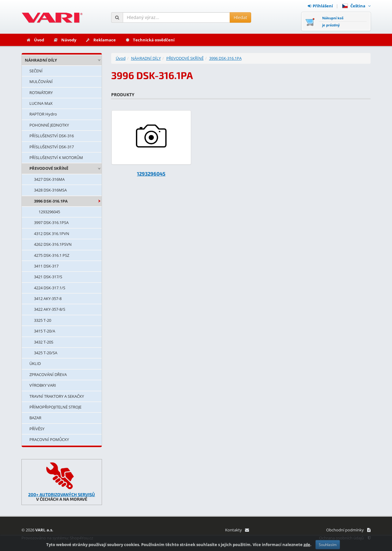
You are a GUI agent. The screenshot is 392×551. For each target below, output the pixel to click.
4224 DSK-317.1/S (50, 288)
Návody (65, 40)
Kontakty (237, 530)
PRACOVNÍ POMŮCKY (49, 439)
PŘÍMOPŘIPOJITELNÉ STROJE (55, 407)
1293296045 (49, 212)
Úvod (35, 40)
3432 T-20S (44, 342)
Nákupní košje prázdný (333, 21)
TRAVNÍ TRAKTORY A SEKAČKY (57, 396)
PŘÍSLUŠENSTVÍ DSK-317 (52, 147)
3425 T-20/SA (46, 353)
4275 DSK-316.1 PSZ (52, 255)
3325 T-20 (43, 320)
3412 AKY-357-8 (48, 298)
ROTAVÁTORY (41, 93)
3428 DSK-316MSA (50, 190)
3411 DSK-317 (46, 266)
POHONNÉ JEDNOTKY (49, 125)
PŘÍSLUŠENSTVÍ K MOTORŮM (56, 158)
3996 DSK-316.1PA (51, 201)
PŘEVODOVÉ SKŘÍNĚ (49, 168)
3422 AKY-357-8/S (50, 309)
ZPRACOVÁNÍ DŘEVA (48, 374)
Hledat (240, 17)
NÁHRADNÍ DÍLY (41, 60)
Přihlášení (320, 6)
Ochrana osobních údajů (345, 538)
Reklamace (101, 40)
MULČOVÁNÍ (41, 82)
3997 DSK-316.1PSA (51, 222)
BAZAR (35, 418)
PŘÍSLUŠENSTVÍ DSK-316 (52, 136)
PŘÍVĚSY (37, 429)
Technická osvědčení (150, 40)
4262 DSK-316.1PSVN (53, 244)
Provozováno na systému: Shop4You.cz (57, 538)
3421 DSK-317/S (48, 277)
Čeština (356, 6)
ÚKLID (35, 363)
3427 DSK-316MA (49, 179)
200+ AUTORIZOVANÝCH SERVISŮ (62, 494)
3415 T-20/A (45, 331)
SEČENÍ (36, 71)
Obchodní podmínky (348, 530)
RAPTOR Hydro (43, 114)
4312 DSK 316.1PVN (52, 234)
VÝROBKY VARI (43, 385)
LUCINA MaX (41, 103)
